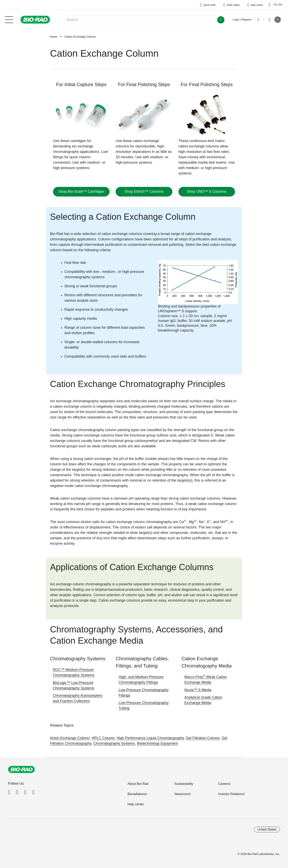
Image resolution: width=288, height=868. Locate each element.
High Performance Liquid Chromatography (150, 738)
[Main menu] (9, 19)
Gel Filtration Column (203, 738)
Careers (224, 784)
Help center (136, 804)
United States (267, 829)
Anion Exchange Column (70, 738)
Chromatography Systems (114, 743)
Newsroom (182, 794)
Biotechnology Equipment (157, 743)
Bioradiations (137, 794)
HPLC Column (103, 738)
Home (53, 37)
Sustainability (184, 784)
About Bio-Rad (138, 784)
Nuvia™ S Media (198, 690)
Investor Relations (231, 794)
